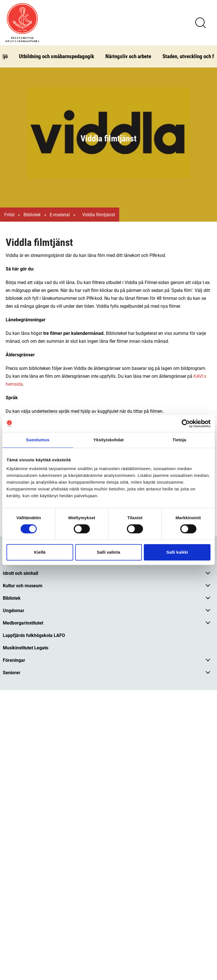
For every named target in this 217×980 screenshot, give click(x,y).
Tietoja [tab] (179, 440)
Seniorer (12, 672)
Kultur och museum (23, 585)
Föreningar (14, 660)
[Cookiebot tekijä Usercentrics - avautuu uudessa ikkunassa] (186, 424)
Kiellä (40, 552)
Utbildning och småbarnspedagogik (57, 56)
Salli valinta (109, 552)
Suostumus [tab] (38, 440)
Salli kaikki (177, 552)
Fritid (9, 215)
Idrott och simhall (20, 573)
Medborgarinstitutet (23, 623)
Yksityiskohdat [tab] (108, 440)
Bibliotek (32, 215)
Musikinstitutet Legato (26, 648)
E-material (60, 215)
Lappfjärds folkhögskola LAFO (34, 635)
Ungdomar (14, 610)
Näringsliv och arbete (128, 56)
